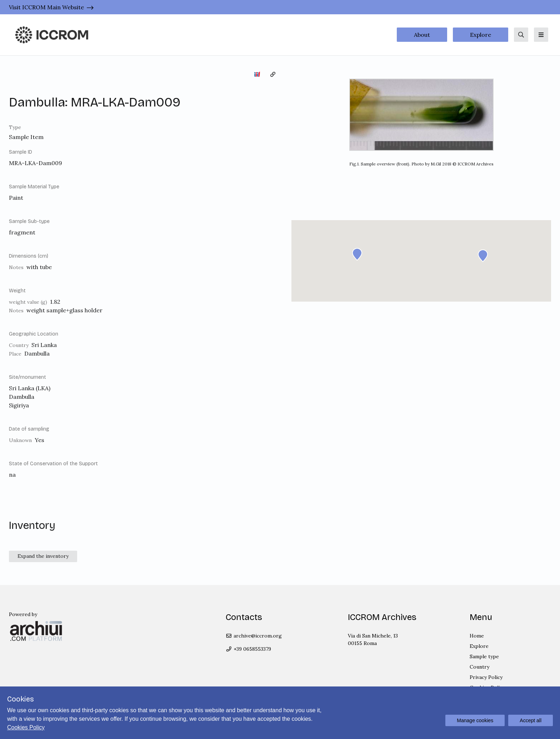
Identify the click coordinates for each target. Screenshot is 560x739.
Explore (481, 35)
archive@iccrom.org (254, 636)
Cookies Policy (26, 727)
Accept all (531, 720)
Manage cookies (475, 720)
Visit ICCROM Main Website (46, 7)
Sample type (484, 656)
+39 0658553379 (248, 649)
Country (479, 667)
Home (477, 636)
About (422, 35)
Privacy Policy (486, 677)
